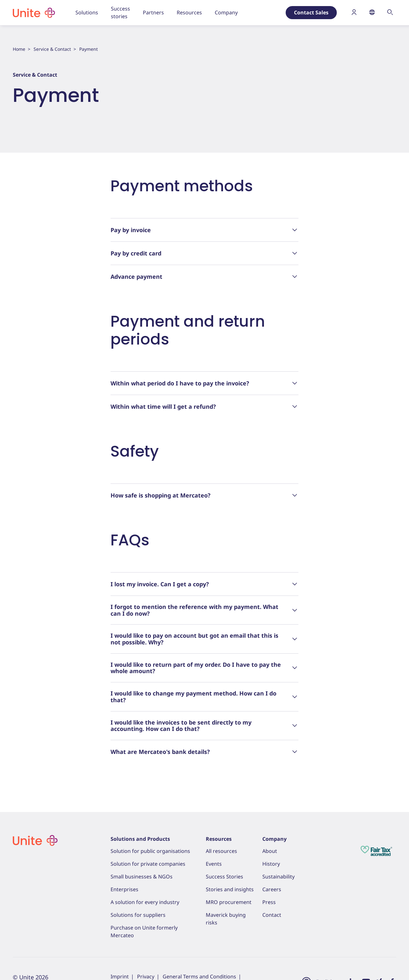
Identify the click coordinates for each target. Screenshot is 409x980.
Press (269, 902)
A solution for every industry (145, 902)
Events (214, 864)
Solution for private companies (148, 864)
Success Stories (224, 877)
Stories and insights (230, 889)
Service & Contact (52, 49)
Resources (219, 839)
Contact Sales (311, 12)
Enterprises (124, 889)
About (270, 851)
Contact (272, 915)
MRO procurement (229, 902)
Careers (272, 889)
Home (19, 49)
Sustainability (278, 877)
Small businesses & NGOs (142, 877)
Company (274, 839)
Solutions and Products (140, 839)
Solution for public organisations (150, 851)
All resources (221, 851)
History (271, 864)
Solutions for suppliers (138, 915)
